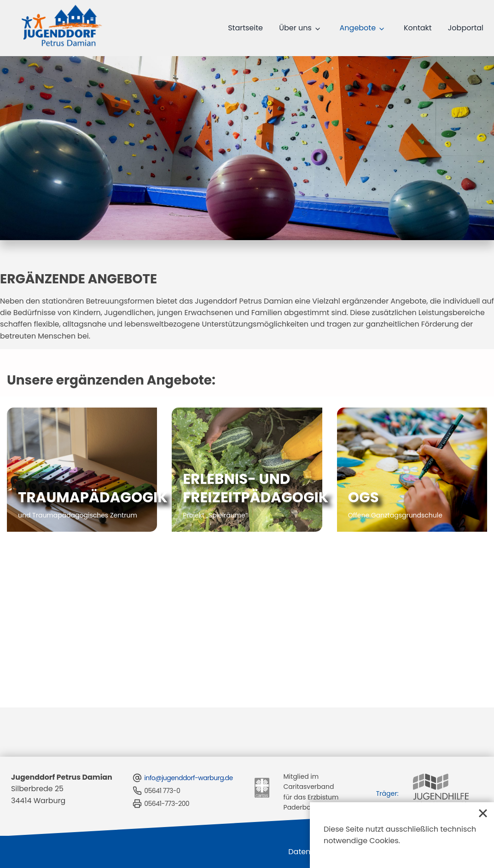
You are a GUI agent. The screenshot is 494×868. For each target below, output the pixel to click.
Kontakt (424, 28)
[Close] (483, 813)
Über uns (310, 28)
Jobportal (468, 28)
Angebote (368, 28)
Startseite (263, 28)
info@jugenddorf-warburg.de (182, 766)
